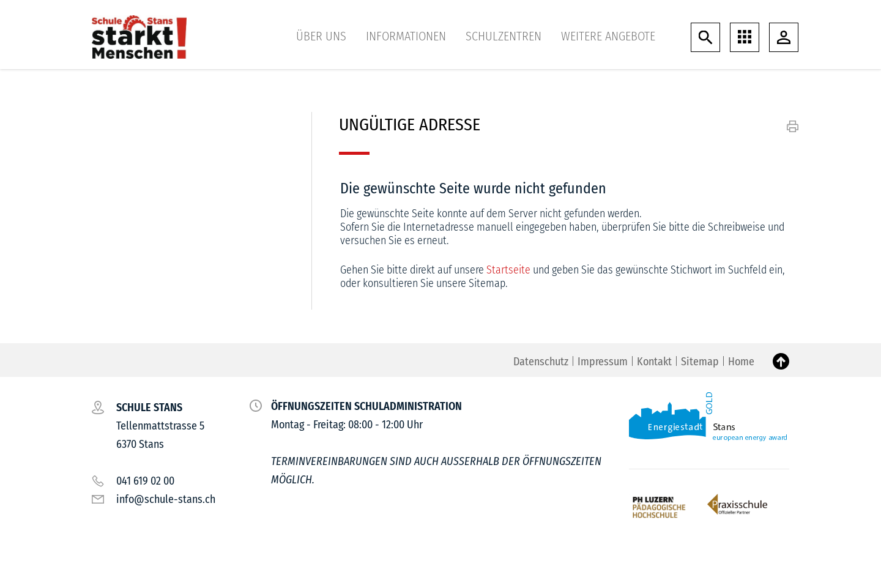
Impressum (603, 362)
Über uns (321, 36)
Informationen (406, 36)
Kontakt (654, 362)
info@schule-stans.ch (166, 499)
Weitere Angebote (608, 36)
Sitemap (700, 362)
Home (741, 362)
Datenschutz (541, 362)
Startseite (508, 270)
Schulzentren (504, 36)
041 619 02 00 (145, 481)
